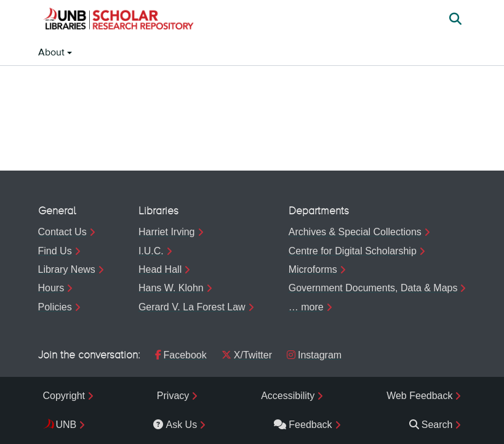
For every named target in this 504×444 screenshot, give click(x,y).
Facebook (181, 355)
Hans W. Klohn (171, 288)
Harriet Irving (167, 232)
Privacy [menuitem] (173, 396)
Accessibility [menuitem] (288, 396)
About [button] (53, 53)
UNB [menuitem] (66, 425)
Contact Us (62, 232)
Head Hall (160, 269)
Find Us (55, 251)
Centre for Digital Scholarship (353, 251)
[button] (118, 20)
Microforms (313, 269)
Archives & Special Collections (355, 232)
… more (306, 307)
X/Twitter (247, 355)
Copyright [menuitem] (64, 396)
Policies (55, 307)
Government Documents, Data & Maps (373, 288)
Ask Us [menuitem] (175, 425)
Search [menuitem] (431, 425)
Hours (51, 288)
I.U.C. (151, 251)
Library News (67, 269)
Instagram (314, 355)
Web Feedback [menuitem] (419, 396)
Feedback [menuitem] (303, 425)
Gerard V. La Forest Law (192, 307)
